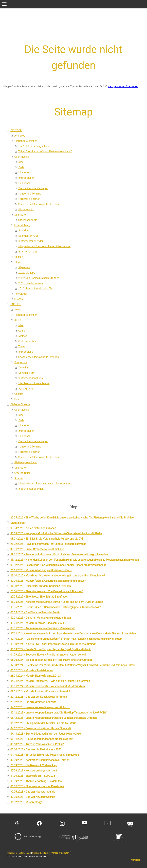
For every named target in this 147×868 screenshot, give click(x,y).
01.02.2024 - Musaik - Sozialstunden (32, 670)
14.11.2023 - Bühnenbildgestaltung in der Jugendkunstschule (46, 734)
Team (21, 346)
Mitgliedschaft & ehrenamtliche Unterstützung (45, 246)
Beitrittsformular (28, 252)
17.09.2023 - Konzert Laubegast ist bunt (34, 771)
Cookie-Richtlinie (40, 853)
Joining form (26, 389)
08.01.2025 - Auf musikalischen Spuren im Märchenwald (43, 628)
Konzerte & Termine (30, 194)
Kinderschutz (26, 209)
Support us (21, 362)
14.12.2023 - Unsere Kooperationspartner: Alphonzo (40, 707)
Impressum (12, 853)
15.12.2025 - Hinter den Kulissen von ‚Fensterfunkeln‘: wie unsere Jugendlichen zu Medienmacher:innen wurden (75, 560)
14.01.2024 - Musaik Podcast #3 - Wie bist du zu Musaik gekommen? (51, 681)
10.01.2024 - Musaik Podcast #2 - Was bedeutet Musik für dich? (48, 686)
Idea (21, 325)
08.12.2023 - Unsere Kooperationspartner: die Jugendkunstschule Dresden (54, 718)
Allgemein (24, 267)
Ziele (21, 167)
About (18, 320)
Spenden (23, 231)
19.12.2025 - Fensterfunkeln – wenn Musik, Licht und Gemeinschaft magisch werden (59, 554)
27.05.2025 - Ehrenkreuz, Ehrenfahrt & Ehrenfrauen (39, 597)
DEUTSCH (16, 130)
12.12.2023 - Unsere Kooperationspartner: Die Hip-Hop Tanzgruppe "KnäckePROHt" (58, 713)
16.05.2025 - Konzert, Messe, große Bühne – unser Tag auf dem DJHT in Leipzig (57, 602)
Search (18, 399)
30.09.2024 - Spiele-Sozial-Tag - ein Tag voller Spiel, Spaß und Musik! (51, 649)
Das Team (24, 183)
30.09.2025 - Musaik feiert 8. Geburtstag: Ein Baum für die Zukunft (48, 581)
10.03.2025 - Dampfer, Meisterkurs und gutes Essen (41, 618)
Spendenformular (28, 236)
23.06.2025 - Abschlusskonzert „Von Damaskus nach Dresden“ (46, 591)
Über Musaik (22, 157)
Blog (17, 262)
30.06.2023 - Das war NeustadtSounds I (33, 797)
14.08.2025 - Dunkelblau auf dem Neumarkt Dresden (41, 586)
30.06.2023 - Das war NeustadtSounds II (34, 792)
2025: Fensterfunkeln (31, 283)
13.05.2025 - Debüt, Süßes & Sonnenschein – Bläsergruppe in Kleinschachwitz (56, 607)
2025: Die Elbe (27, 273)
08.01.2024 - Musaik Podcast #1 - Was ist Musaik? (40, 692)
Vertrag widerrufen (60, 853)
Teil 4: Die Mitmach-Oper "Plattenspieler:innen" (45, 151)
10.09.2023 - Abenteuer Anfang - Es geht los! (36, 781)
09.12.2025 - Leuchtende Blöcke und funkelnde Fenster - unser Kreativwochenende (58, 565)
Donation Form (27, 373)
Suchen (19, 299)
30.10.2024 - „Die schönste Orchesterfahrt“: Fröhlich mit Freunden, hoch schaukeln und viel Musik (66, 639)
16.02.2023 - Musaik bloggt (26, 802)
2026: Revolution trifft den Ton (36, 288)
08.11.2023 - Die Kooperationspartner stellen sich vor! (42, 739)
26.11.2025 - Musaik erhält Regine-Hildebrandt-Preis (41, 570)
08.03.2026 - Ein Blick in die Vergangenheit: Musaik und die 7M (47, 539)
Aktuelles (20, 136)
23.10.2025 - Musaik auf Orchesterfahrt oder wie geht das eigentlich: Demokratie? (58, 576)
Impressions (26, 352)
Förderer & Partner (29, 199)
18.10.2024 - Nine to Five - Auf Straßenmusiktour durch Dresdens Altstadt (53, 644)
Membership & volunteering (34, 383)
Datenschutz (25, 853)
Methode (24, 173)
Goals (22, 331)
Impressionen (26, 178)
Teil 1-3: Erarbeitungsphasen (35, 146)
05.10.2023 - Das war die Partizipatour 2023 (36, 749)
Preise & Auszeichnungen (33, 188)
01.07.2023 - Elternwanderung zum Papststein (37, 786)
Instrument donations (31, 378)
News (18, 310)
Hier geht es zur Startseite (123, 86)
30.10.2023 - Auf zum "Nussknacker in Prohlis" (37, 744)
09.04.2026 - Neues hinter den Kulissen (33, 528)
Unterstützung (22, 225)
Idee (21, 162)
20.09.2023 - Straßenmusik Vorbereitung (34, 765)
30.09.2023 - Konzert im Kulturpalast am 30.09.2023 (40, 760)
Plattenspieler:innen (26, 141)
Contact (19, 394)
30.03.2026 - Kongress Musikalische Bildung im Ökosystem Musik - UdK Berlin (56, 533)
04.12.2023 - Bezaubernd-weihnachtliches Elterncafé (41, 728)
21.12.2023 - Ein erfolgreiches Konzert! (33, 702)
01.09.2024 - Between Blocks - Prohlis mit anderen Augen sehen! (48, 655)
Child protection (27, 341)
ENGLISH (16, 304)
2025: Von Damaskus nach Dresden (39, 278)
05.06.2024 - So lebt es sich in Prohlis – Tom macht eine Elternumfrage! (52, 660)
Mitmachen (21, 215)
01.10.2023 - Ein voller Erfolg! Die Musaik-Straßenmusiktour (45, 755)
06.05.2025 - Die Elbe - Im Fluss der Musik (35, 612)
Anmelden (136, 860)
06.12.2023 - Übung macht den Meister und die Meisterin (43, 723)
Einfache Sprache (20, 404)
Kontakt (19, 257)
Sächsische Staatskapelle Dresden (39, 204)
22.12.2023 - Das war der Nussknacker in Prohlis (39, 697)
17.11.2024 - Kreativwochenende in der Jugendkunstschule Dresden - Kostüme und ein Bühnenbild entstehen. (74, 634)
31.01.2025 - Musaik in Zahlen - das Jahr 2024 (37, 623)
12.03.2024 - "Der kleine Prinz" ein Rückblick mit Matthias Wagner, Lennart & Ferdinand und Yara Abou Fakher (73, 665)
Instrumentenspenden (31, 241)
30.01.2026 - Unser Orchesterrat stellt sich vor (37, 549)
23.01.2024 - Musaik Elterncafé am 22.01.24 (36, 676)
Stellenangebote (28, 220)
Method (23, 336)
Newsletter (21, 294)
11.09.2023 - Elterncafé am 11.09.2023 (33, 776)
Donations (24, 368)
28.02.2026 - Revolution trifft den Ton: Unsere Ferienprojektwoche (48, 544)
